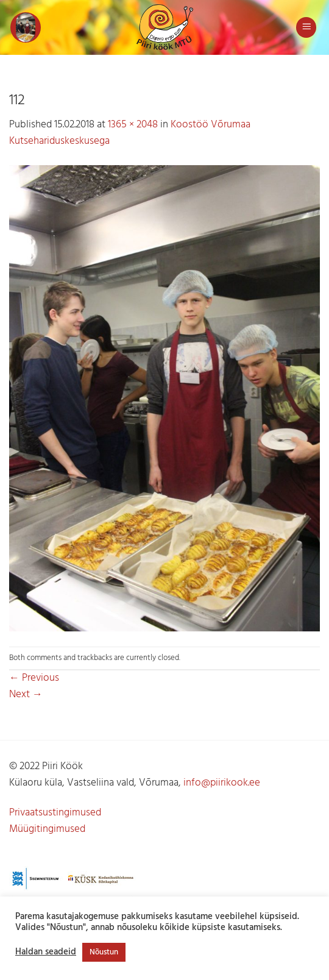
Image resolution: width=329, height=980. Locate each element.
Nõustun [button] (104, 952)
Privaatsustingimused (55, 813)
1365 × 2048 (133, 125)
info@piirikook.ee (222, 783)
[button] (26, 27)
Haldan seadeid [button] (46, 953)
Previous (34, 678)
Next (26, 694)
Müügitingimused (47, 829)
